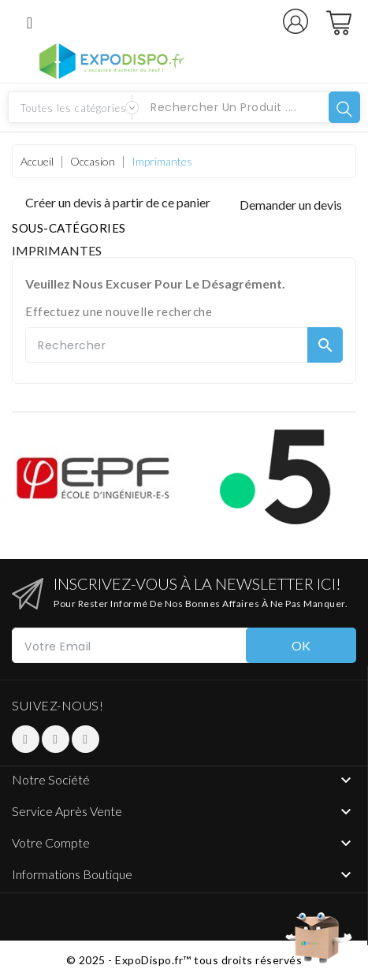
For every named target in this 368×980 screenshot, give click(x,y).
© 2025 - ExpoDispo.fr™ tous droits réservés (184, 960)
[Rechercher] (184, 345)
